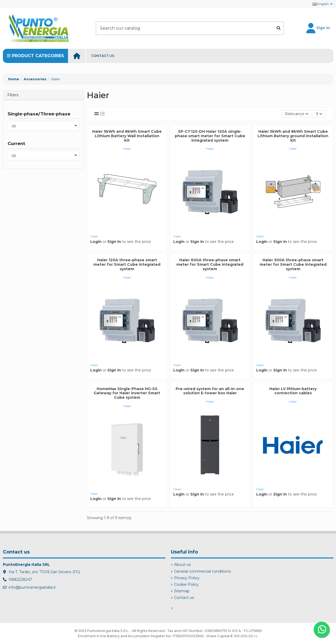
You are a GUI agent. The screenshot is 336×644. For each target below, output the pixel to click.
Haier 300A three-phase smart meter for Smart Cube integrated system (293, 264)
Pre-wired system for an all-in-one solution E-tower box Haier (210, 391)
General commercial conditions (202, 571)
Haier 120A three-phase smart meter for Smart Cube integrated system (127, 264)
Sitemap (182, 591)
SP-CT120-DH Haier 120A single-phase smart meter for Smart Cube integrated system (210, 136)
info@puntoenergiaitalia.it (32, 587)
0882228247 (20, 579)
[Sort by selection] (297, 114)
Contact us (184, 598)
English (323, 4)
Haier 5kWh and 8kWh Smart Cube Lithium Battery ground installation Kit (293, 136)
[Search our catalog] (279, 28)
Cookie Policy (186, 584)
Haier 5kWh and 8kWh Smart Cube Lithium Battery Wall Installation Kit (127, 136)
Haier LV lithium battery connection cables (293, 391)
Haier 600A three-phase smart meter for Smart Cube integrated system (210, 264)
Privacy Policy (187, 578)
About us (182, 565)
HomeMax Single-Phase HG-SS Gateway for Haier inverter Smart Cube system (127, 393)
